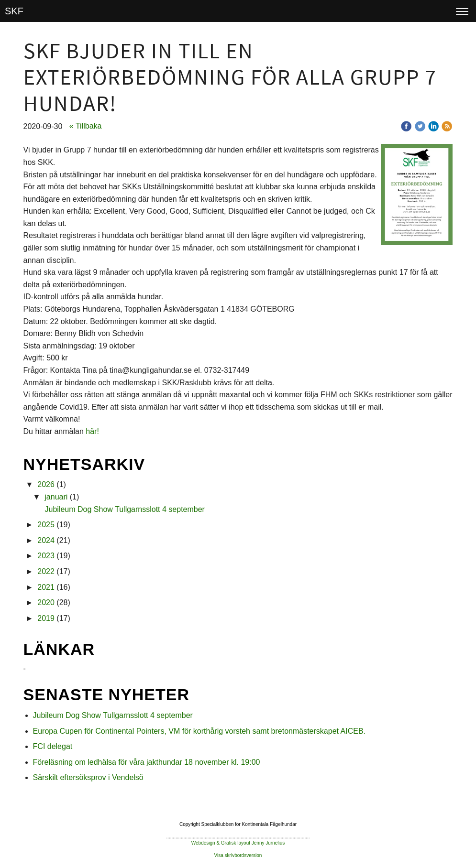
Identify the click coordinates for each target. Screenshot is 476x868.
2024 (46, 540)
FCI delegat (53, 746)
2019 (46, 618)
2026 (46, 484)
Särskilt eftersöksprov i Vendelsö (88, 777)
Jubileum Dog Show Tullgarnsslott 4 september (125, 509)
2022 (46, 571)
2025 (46, 525)
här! (92, 431)
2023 (46, 556)
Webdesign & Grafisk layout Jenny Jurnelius (238, 843)
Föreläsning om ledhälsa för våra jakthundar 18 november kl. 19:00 (147, 762)
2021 (46, 587)
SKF (14, 11)
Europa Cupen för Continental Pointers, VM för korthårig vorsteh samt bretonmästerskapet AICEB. (199, 731)
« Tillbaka (86, 126)
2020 (46, 602)
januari (56, 497)
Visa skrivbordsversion (238, 855)
